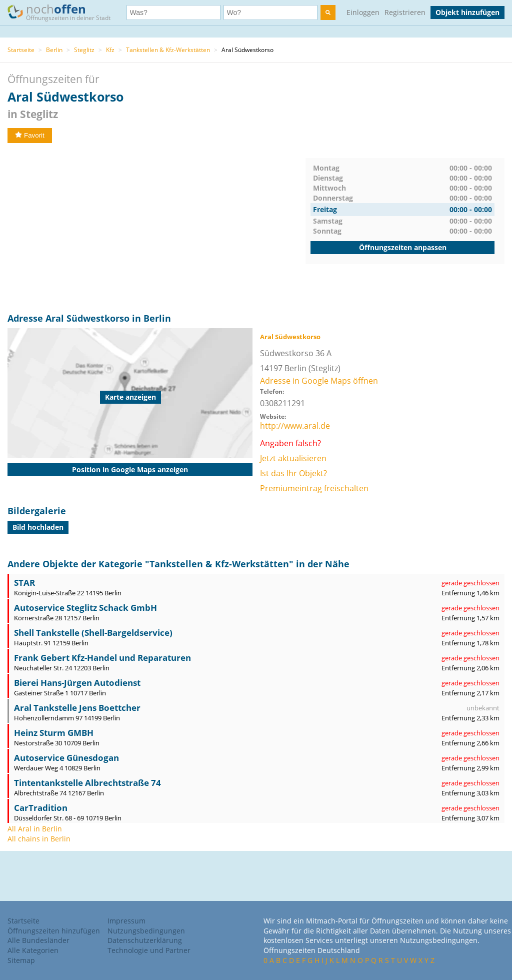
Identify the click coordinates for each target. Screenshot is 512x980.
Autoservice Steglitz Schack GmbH (85, 608)
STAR (24, 583)
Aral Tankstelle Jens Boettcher (77, 708)
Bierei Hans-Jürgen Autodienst (77, 683)
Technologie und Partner (149, 950)
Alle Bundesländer (38, 940)
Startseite (21, 50)
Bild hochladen (38, 527)
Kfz (110, 50)
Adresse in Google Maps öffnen (319, 381)
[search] (328, 13)
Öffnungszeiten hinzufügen (54, 931)
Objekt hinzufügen (467, 12)
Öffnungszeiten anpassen (403, 247)
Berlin (54, 50)
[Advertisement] (156, 228)
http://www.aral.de (295, 426)
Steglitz (84, 50)
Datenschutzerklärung (145, 940)
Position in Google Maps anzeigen (130, 469)
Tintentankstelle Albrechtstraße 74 (87, 783)
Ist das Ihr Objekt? (293, 473)
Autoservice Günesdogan (66, 758)
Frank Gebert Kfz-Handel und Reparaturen (102, 658)
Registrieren (405, 12)
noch (64, 12)
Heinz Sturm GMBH (54, 733)
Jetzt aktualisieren (293, 458)
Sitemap (21, 960)
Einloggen (363, 12)
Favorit (30, 135)
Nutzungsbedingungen (146, 931)
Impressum (126, 921)
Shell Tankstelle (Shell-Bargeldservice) (93, 633)
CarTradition (41, 808)
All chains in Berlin (39, 839)
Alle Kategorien (33, 950)
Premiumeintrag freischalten (314, 488)
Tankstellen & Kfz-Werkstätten (168, 50)
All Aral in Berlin (35, 829)
